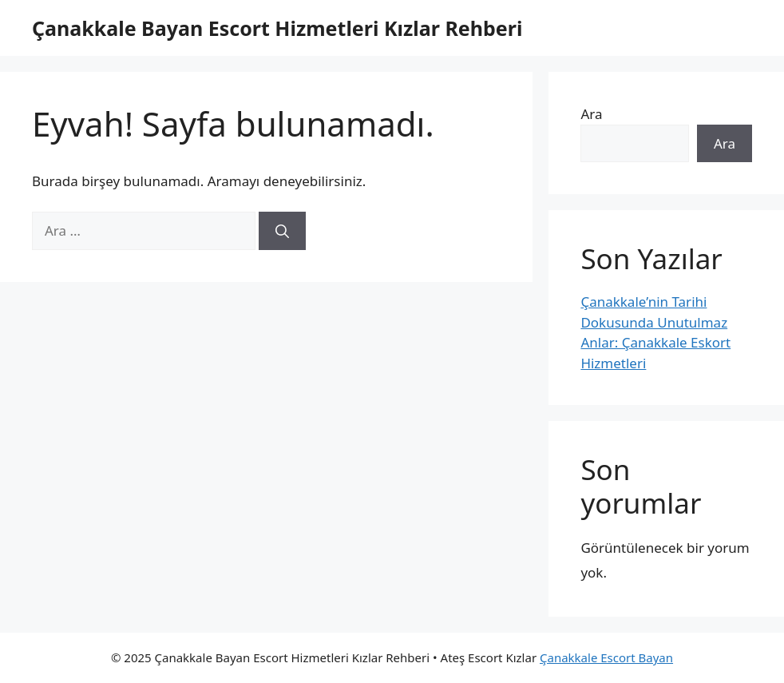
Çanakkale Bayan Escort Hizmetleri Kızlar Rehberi (277, 28)
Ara (591, 114)
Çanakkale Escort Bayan (606, 657)
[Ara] (282, 231)
